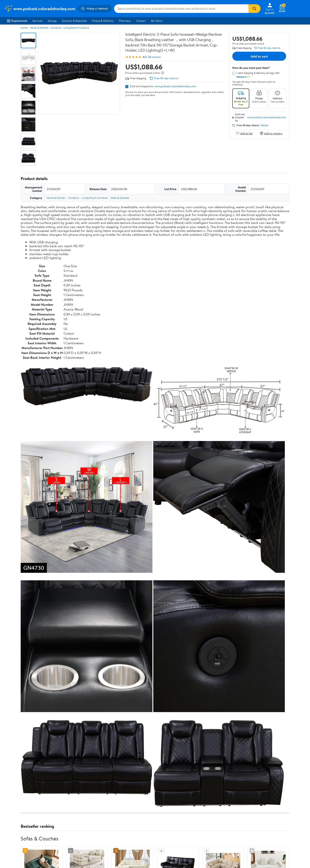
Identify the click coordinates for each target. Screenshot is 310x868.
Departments (17, 21)
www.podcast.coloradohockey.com (175, 86)
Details (264, 125)
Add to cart (259, 56)
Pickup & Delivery (103, 21)
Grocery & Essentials (74, 21)
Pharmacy (125, 21)
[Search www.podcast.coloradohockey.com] (181, 9)
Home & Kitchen (39, 28)
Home (24, 28)
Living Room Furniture (76, 28)
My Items (157, 21)
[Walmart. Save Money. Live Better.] (40, 9)
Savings (52, 21)
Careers (141, 21)
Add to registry (271, 133)
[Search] (254, 9)
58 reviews (154, 57)
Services (38, 21)
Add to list (244, 133)
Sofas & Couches (120, 198)
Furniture (56, 28)
